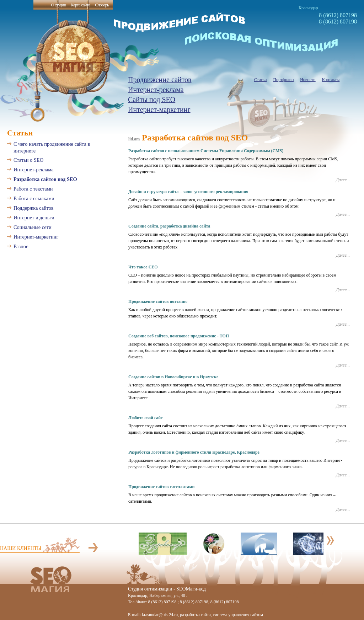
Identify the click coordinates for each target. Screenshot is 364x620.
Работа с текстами (33, 189)
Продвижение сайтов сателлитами (161, 487)
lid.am (134, 139)
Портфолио (283, 80)
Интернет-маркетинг (159, 109)
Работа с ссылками (34, 198)
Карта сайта (80, 5)
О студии (58, 5)
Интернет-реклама (156, 90)
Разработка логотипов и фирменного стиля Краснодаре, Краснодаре (194, 452)
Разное (21, 246)
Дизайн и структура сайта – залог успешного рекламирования (188, 192)
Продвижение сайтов (160, 80)
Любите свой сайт (146, 418)
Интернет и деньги (34, 218)
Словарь (102, 5)
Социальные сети (33, 227)
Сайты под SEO (152, 100)
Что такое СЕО (143, 267)
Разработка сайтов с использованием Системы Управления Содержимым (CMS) (206, 151)
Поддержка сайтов (34, 208)
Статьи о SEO (28, 160)
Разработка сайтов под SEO (45, 179)
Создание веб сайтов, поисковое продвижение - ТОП (179, 336)
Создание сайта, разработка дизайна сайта (169, 226)
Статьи (260, 80)
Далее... (343, 180)
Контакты (331, 80)
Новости (308, 80)
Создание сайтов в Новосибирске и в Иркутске (173, 377)
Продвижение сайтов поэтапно (158, 301)
